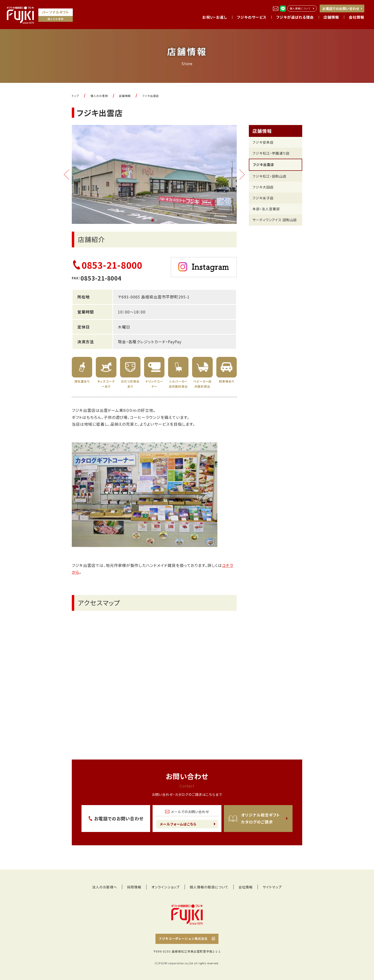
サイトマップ (272, 887)
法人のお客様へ (105, 887)
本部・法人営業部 (266, 209)
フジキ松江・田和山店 (269, 176)
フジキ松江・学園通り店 (271, 153)
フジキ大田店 (263, 187)
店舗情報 (262, 131)
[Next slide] (242, 174)
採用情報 (134, 887)
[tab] (152, 220)
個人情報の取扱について (209, 887)
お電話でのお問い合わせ (341, 8)
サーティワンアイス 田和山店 (275, 220)
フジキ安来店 (263, 142)
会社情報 (246, 887)
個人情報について (300, 8)
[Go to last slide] (66, 174)
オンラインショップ (166, 887)
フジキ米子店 (263, 198)
